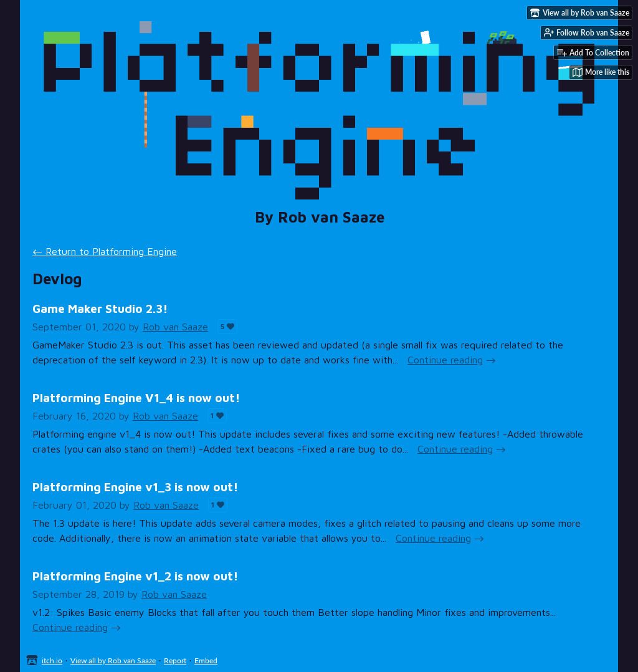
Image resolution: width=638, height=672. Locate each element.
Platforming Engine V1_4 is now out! (136, 397)
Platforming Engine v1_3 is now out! (135, 487)
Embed (206, 660)
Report (175, 660)
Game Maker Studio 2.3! (100, 308)
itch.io (52, 660)
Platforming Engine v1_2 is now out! (135, 576)
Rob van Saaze (175, 327)
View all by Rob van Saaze (113, 660)
